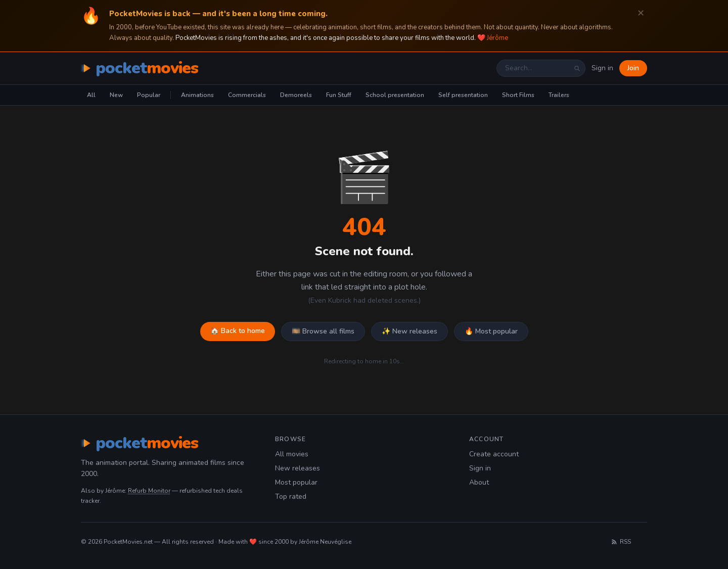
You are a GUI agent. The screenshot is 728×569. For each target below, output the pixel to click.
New (116, 95)
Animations (197, 95)
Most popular (296, 482)
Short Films (518, 95)
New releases (298, 468)
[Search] (577, 68)
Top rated (291, 496)
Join (633, 68)
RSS (621, 542)
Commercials (247, 95)
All (91, 95)
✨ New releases (409, 331)
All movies (292, 454)
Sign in (602, 68)
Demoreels (296, 95)
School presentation (395, 95)
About (479, 482)
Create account (494, 454)
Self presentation (463, 95)
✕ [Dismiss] (641, 13)
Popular (149, 95)
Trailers (559, 95)
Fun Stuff (339, 95)
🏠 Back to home (238, 331)
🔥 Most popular (491, 331)
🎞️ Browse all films (323, 331)
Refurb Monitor (149, 491)
